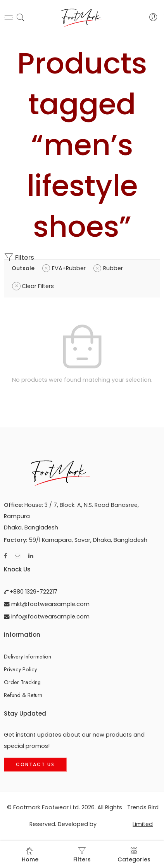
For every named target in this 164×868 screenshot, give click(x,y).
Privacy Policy (20, 669)
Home (30, 855)
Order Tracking (22, 682)
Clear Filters (38, 286)
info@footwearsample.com (50, 617)
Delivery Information (28, 656)
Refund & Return (23, 695)
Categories (134, 855)
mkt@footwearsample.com (50, 604)
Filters (19, 258)
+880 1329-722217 (33, 592)
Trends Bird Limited (143, 816)
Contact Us (35, 764)
